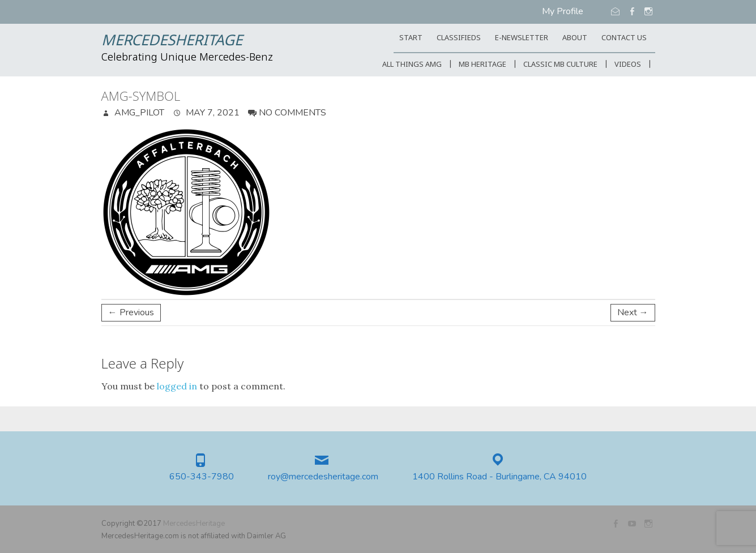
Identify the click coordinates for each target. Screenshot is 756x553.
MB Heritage (482, 65)
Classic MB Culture (560, 65)
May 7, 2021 (212, 113)
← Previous (131, 312)
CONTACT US (624, 38)
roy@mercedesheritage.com (323, 477)
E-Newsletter (522, 38)
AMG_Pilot (138, 113)
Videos (628, 65)
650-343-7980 (202, 477)
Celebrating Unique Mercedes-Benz (187, 58)
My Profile (563, 11)
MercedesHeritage (172, 41)
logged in (177, 386)
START (411, 38)
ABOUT (575, 38)
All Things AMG (412, 65)
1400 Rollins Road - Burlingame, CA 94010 (499, 477)
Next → (633, 312)
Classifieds (459, 38)
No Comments (292, 113)
